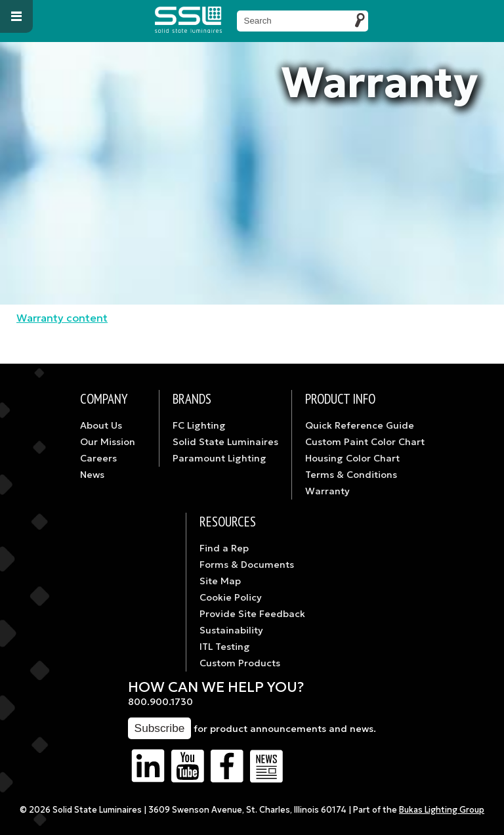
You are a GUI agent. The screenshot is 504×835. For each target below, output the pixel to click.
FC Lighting (199, 425)
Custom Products (240, 663)
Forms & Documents (247, 565)
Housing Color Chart (352, 458)
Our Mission (108, 442)
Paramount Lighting (220, 458)
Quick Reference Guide (360, 425)
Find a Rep (224, 548)
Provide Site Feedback (252, 614)
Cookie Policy (231, 597)
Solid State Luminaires (225, 442)
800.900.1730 (160, 702)
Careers (98, 458)
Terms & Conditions (351, 475)
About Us (101, 425)
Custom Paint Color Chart (365, 442)
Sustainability (231, 630)
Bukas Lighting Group (442, 810)
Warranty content (62, 318)
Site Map (220, 581)
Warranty (327, 491)
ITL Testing (225, 647)
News (92, 475)
